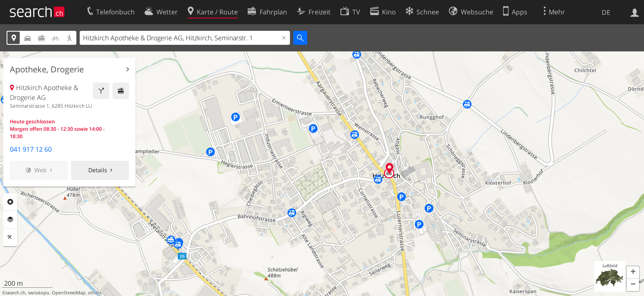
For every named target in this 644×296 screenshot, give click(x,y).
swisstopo (39, 293)
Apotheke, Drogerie (47, 69)
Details (98, 170)
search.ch (16, 293)
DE (606, 12)
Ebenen (10, 220)
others (95, 293)
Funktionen (10, 237)
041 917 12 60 (31, 149)
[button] (633, 273)
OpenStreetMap (69, 293)
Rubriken (10, 202)
